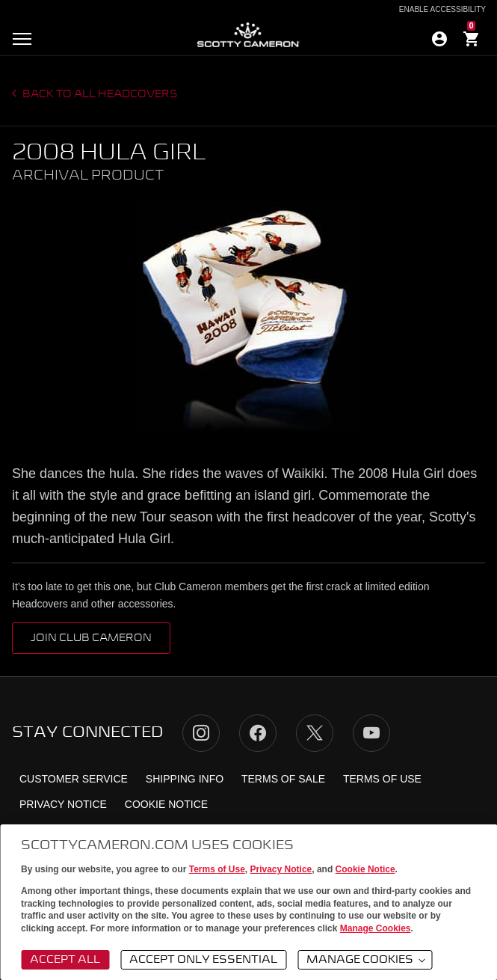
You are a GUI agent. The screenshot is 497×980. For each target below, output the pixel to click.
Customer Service (74, 779)
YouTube (371, 733)
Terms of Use (217, 869)
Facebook (258, 733)
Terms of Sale (283, 779)
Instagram (201, 733)
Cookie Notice (365, 869)
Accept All (65, 960)
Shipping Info (185, 779)
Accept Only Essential (203, 960)
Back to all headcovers (99, 94)
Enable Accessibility (442, 10)
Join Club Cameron (91, 638)
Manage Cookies (376, 928)
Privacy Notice (281, 869)
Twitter (315, 733)
